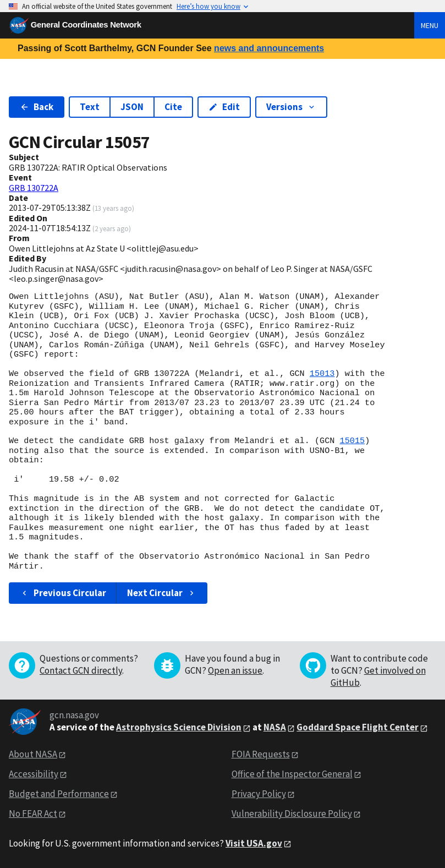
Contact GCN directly (81, 670)
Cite (173, 107)
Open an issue (235, 670)
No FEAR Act (33, 814)
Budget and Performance (59, 794)
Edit (224, 107)
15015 (352, 441)
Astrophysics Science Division (179, 727)
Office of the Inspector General (292, 774)
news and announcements (269, 48)
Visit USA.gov (254, 843)
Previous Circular (63, 593)
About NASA (33, 754)
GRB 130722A (34, 188)
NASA (275, 727)
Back (37, 107)
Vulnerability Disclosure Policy (292, 814)
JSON (132, 107)
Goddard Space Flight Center (358, 727)
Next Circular (162, 593)
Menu (430, 25)
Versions (291, 107)
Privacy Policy (259, 794)
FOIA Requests (261, 754)
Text (90, 107)
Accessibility (34, 774)
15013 (322, 374)
